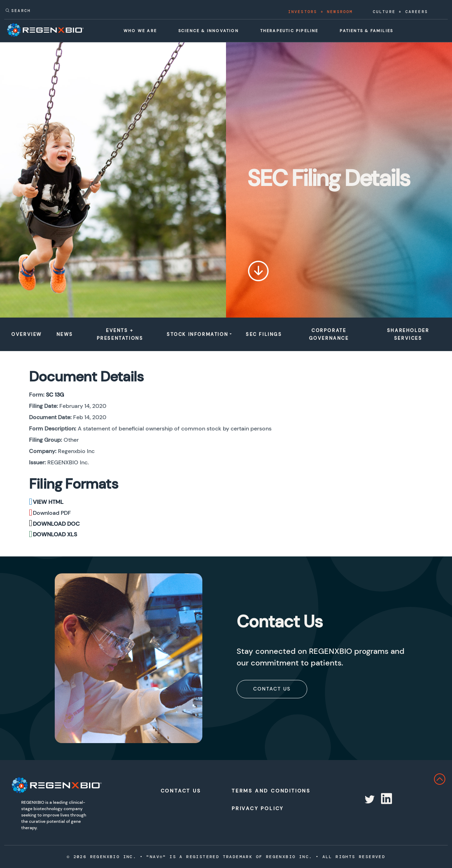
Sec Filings (264, 334)
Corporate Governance (329, 334)
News (65, 334)
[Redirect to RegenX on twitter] (369, 800)
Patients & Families (366, 31)
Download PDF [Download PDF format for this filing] (52, 513)
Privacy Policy (258, 808)
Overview (27, 334)
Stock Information (197, 334)
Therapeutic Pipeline (289, 31)
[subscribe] (272, 689)
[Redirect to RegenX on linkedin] (386, 800)
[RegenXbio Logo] (56, 785)
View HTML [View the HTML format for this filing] (48, 502)
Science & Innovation (209, 31)
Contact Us (272, 689)
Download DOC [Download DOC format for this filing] (56, 524)
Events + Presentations (120, 334)
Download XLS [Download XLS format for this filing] (55, 534)
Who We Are (140, 31)
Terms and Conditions (264, 791)
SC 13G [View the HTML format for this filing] (55, 395)
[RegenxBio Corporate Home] (45, 30)
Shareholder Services (408, 334)
